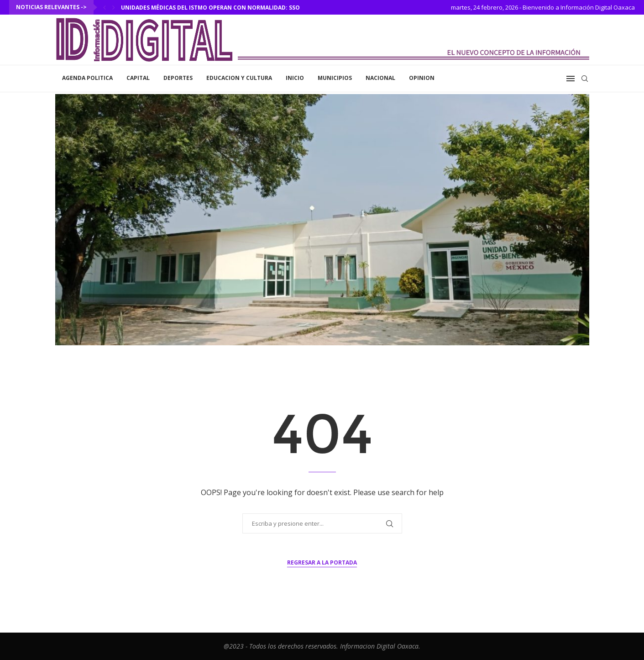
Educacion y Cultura (239, 78)
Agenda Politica (87, 78)
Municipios (335, 78)
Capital (138, 78)
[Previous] (105, 7)
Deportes (178, 78)
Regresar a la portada (322, 562)
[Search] (585, 79)
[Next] (114, 7)
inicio (295, 78)
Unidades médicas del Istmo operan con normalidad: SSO (212, 8)
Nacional (380, 78)
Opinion (422, 78)
